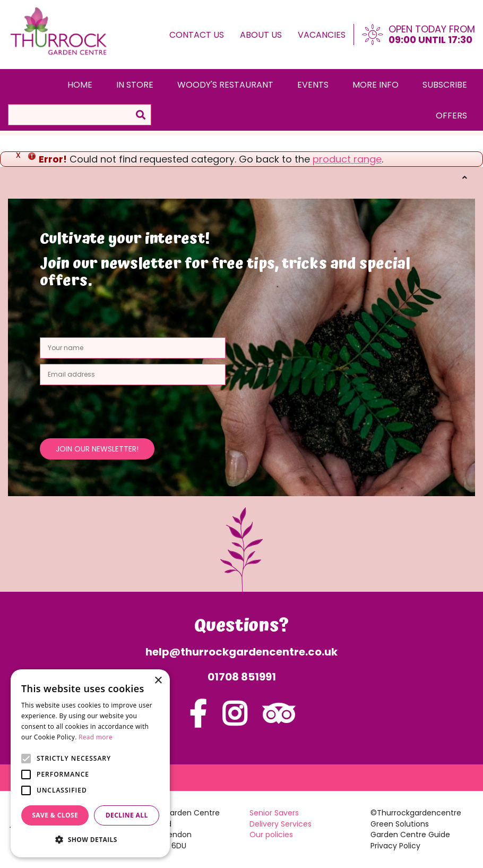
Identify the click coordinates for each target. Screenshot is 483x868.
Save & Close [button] (55, 815)
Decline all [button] (127, 815)
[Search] (80, 115)
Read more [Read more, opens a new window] (96, 737)
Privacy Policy (395, 846)
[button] (90, 840)
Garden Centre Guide (410, 835)
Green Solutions (400, 824)
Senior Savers (274, 813)
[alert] (90, 763)
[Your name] (133, 348)
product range (347, 159)
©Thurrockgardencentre (416, 813)
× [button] (158, 681)
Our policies (271, 835)
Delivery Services (281, 824)
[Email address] (133, 375)
